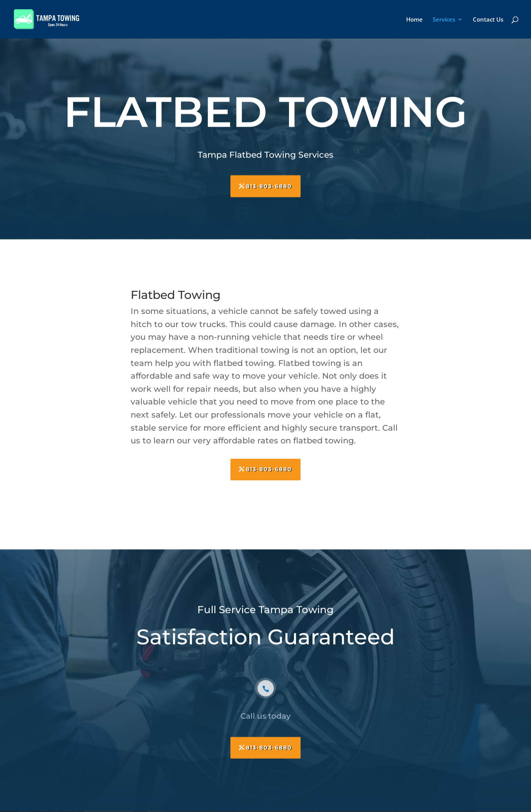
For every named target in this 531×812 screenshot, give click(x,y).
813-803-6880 (269, 183)
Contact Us (488, 20)
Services (444, 20)
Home (414, 20)
